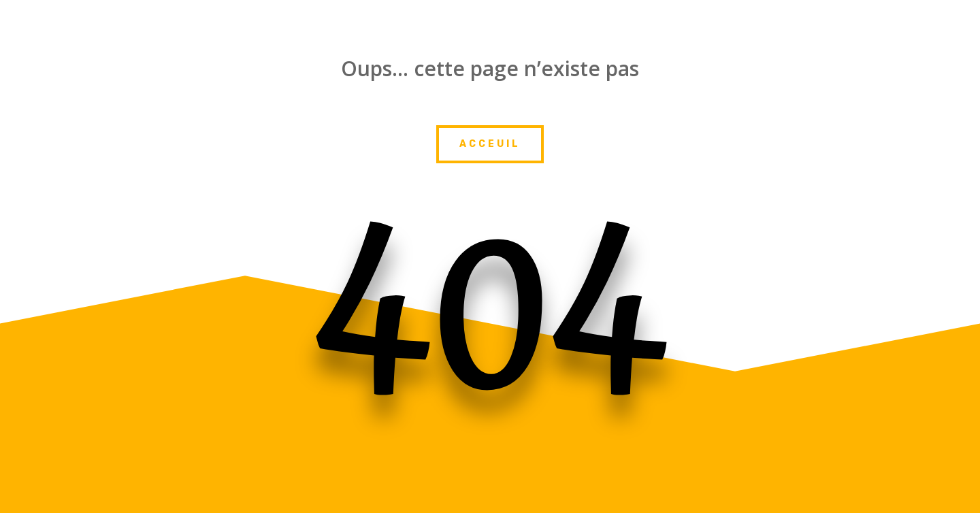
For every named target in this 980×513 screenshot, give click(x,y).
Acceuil (490, 144)
